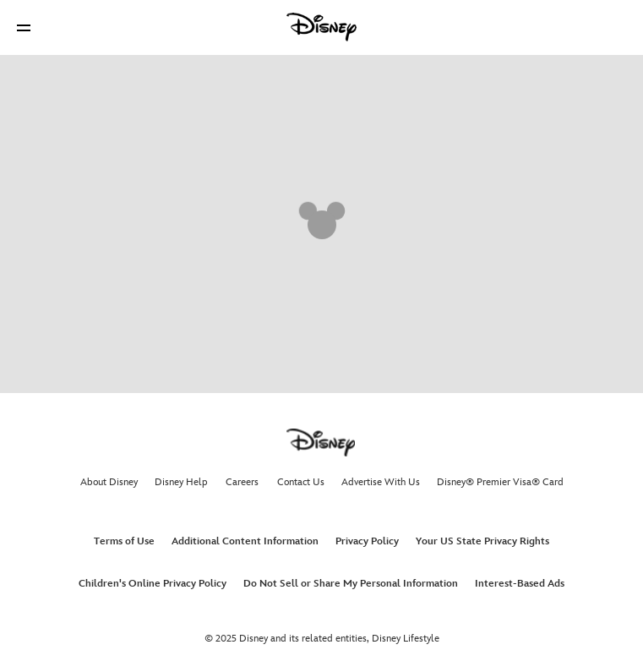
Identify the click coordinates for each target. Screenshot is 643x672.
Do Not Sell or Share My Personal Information (351, 584)
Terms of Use (124, 541)
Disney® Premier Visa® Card (500, 482)
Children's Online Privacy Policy (153, 584)
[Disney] (322, 27)
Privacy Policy (367, 541)
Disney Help (181, 482)
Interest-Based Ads (520, 584)
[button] (24, 27)
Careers (242, 482)
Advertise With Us (381, 482)
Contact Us (301, 482)
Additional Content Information (245, 541)
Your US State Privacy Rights (482, 541)
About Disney (109, 482)
